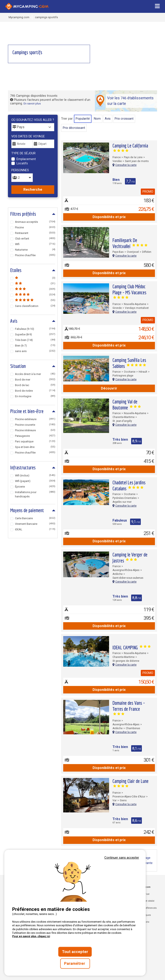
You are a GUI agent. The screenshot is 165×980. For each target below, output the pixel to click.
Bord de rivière (35, 391)
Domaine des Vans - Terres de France (129, 708)
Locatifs (22, 163)
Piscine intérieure (35, 430)
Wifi (35, 244)
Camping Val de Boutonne (127, 404)
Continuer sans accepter (122, 858)
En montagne (35, 396)
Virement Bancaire (35, 524)
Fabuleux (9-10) (35, 329)
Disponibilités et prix (109, 217)
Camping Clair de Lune (130, 783)
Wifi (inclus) (35, 475)
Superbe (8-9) (35, 334)
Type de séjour (23, 153)
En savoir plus (32, 103)
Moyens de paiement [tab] (27, 510)
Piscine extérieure (35, 419)
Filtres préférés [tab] (23, 214)
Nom (97, 119)
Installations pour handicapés (35, 494)
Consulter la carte (124, 165)
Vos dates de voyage (28, 136)
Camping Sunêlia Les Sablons (129, 363)
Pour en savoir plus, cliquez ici (31, 936)
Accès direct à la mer (35, 374)
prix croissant (124, 119)
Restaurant (35, 233)
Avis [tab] (14, 321)
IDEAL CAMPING (132, 647)
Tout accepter (75, 952)
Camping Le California (130, 147)
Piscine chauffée (35, 255)
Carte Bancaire (35, 518)
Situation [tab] (18, 366)
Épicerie (35, 487)
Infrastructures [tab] (23, 467)
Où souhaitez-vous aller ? (33, 120)
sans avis (35, 351)
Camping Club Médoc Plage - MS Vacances (129, 291)
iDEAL (35, 529)
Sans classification (35, 306)
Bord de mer (35, 380)
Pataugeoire (35, 436)
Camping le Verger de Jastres (130, 558)
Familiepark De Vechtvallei (130, 243)
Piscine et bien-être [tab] (27, 411)
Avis (108, 119)
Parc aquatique (35, 441)
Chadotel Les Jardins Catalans (129, 485)
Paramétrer (75, 964)
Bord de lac (35, 385)
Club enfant (35, 239)
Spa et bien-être (35, 447)
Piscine (35, 227)
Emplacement (26, 159)
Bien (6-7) (35, 346)
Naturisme (35, 250)
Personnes (20, 170)
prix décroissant (74, 128)
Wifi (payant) (35, 481)
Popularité (83, 119)
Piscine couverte (35, 425)
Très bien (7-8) (35, 340)
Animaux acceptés (35, 222)
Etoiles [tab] (16, 270)
